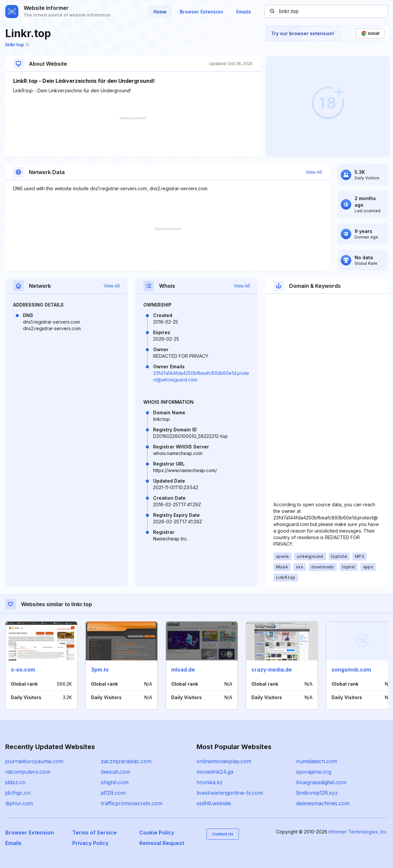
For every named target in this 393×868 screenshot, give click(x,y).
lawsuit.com (116, 772)
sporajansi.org (314, 772)
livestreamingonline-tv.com (230, 793)
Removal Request (162, 843)
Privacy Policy (90, 843)
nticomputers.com (28, 772)
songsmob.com (351, 670)
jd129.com (113, 793)
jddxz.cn (15, 782)
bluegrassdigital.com (321, 782)
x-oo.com (23, 670)
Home (160, 12)
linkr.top (17, 45)
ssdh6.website (214, 803)
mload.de (183, 670)
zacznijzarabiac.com (126, 761)
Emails (244, 12)
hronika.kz (210, 782)
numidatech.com (317, 761)
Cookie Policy (157, 833)
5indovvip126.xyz (317, 793)
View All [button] (314, 172)
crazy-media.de (272, 670)
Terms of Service (94, 833)
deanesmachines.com (323, 803)
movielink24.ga (215, 772)
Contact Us (223, 834)
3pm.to (100, 670)
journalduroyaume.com (34, 761)
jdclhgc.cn (18, 793)
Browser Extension (201, 12)
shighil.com (115, 782)
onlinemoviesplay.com (224, 761)
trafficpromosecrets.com (132, 803)
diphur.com (19, 803)
